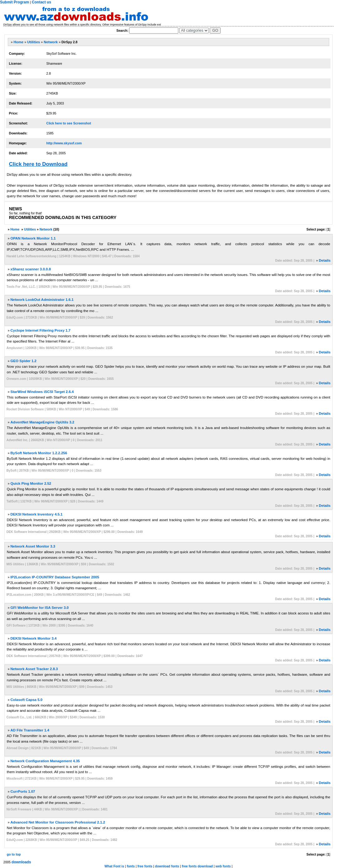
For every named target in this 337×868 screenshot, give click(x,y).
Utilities (34, 42)
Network (51, 42)
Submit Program (14, 2)
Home (19, 42)
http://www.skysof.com (64, 143)
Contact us (41, 2)
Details (325, 260)
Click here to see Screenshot (69, 123)
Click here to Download (38, 164)
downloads (21, 862)
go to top (14, 854)
